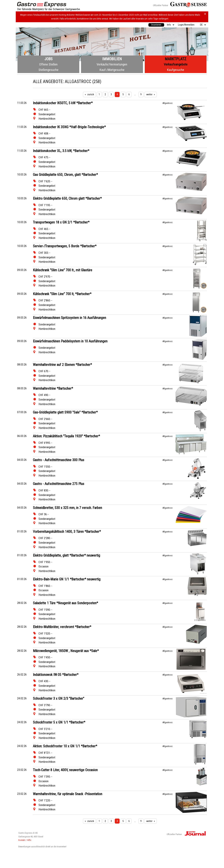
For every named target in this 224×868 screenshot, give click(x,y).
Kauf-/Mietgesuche (112, 70)
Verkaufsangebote (176, 64)
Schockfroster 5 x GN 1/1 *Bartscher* (59, 722)
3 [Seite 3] (111, 94)
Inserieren (156, 25)
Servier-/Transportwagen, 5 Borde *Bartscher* (65, 246)
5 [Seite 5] (123, 94)
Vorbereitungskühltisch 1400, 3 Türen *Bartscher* (67, 532)
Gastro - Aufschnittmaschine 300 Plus (59, 460)
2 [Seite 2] (105, 94)
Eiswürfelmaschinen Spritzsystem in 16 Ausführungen (69, 318)
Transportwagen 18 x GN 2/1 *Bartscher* (61, 222)
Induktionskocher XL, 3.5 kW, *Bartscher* (61, 151)
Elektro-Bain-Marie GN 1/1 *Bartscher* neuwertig (67, 579)
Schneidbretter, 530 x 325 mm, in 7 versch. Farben (67, 508)
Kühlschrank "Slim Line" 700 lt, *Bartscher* (62, 294)
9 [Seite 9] (141, 94)
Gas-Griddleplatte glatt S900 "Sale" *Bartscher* (65, 412)
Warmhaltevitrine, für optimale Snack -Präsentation (68, 794)
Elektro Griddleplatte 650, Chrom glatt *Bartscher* (67, 198)
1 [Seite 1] (99, 94)
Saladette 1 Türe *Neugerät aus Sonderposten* (65, 603)
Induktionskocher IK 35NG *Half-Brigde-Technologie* (69, 127)
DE (201, 25)
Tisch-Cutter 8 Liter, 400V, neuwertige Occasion (65, 770)
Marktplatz (176, 59)
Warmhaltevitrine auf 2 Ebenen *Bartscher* (62, 365)
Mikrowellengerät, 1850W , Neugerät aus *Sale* (66, 651)
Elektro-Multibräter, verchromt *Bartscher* (62, 627)
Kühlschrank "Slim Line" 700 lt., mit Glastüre (63, 270)
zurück (91, 94)
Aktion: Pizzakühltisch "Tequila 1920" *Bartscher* (66, 436)
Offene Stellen (48, 64)
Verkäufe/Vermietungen (112, 64)
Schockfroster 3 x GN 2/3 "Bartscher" (59, 698)
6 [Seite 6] (129, 94)
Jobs (48, 59)
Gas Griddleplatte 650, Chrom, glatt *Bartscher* (65, 175)
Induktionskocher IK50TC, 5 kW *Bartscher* (63, 103)
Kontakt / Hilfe (25, 840)
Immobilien (112, 59)
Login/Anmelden (186, 25)
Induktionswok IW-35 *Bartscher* (56, 675)
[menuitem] (156, 25)
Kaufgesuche (176, 70)
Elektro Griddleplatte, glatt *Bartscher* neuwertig (66, 555)
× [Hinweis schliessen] (205, 14)
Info (169, 25)
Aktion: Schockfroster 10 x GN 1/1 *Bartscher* (65, 746)
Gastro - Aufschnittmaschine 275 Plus (59, 484)
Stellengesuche (48, 70)
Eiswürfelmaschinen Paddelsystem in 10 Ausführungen (70, 341)
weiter (149, 94)
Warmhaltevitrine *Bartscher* (53, 388)
